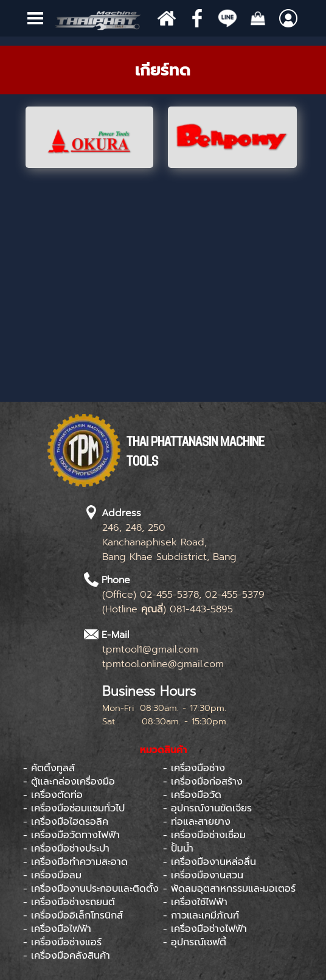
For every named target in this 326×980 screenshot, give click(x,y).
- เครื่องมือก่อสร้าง (203, 782)
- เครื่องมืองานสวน (203, 875)
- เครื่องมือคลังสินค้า (67, 956)
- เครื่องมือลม (52, 875)
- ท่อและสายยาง (197, 822)
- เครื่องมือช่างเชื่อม (204, 835)
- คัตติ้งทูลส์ (49, 768)
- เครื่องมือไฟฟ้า (57, 929)
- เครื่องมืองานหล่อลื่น (210, 862)
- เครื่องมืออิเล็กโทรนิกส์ (73, 915)
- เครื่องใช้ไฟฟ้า (195, 902)
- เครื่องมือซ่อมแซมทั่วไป (74, 808)
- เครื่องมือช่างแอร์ (62, 942)
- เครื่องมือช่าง (194, 768)
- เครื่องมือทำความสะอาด (75, 862)
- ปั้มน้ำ (178, 849)
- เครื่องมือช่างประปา (66, 849)
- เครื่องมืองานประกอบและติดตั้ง (91, 889)
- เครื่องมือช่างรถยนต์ (69, 902)
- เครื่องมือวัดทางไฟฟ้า (71, 835)
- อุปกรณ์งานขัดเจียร (207, 808)
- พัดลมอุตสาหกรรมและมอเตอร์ (229, 889)
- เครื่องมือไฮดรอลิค (66, 822)
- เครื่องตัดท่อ (53, 795)
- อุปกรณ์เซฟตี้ (195, 942)
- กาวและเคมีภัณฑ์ (201, 915)
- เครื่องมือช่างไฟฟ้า (205, 929)
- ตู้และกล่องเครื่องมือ (69, 782)
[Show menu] (35, 18)
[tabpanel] (163, 70)
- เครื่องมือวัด (192, 795)
